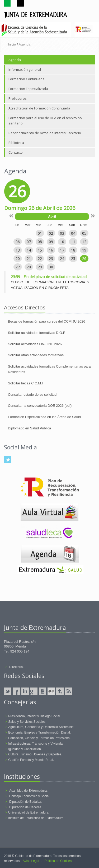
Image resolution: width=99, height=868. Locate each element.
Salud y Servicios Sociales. (27, 722)
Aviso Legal (31, 861)
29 (40, 267)
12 (84, 242)
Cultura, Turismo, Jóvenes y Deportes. (35, 754)
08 (40, 242)
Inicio (12, 44)
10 (62, 242)
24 (62, 259)
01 (40, 233)
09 (51, 242)
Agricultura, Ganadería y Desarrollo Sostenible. (41, 727)
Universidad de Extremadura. (29, 812)
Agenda (15, 60)
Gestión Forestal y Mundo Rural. (31, 760)
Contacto (16, 152)
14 (29, 250)
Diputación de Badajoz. (25, 802)
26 (84, 259)
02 (51, 233)
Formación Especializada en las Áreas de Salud (44, 417)
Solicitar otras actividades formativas (36, 355)
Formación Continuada (27, 79)
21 (29, 259)
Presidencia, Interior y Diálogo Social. (34, 716)
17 (62, 250)
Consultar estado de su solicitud (32, 395)
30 (51, 267)
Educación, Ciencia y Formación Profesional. (40, 738)
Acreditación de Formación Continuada (39, 108)
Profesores (18, 98)
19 (84, 250)
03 (62, 233)
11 (73, 242)
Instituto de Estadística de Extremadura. (36, 818)
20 (18, 259)
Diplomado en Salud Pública (29, 428)
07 (29, 242)
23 (51, 259)
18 (73, 250)
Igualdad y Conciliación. (25, 749)
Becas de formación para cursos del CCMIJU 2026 (47, 321)
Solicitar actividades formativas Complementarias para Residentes (49, 369)
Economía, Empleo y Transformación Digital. (39, 732)
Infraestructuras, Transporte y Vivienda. (36, 744)
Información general (25, 69)
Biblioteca (16, 143)
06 (18, 242)
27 (18, 267)
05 (84, 233)
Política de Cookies (58, 861)
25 (73, 259)
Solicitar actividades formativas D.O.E (37, 333)
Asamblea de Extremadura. (28, 791)
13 (18, 250)
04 (73, 233)
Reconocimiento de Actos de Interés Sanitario (45, 133)
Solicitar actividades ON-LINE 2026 (35, 344)
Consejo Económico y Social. (30, 796)
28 (29, 267)
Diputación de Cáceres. (26, 807)
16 (51, 250)
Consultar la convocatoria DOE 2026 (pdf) (40, 406)
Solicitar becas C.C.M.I (25, 383)
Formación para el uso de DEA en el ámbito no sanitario (45, 121)
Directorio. (16, 667)
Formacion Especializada (28, 89)
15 (40, 250)
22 (40, 259)
